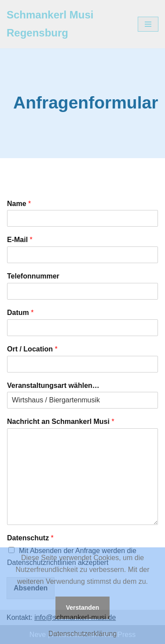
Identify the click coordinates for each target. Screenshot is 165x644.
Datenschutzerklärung (83, 634)
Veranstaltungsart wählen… (53, 385)
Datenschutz (30, 538)
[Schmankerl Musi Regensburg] (66, 24)
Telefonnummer (33, 276)
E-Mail (20, 240)
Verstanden (82, 608)
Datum (20, 313)
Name (19, 204)
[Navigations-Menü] (148, 24)
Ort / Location (32, 349)
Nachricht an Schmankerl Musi (61, 421)
